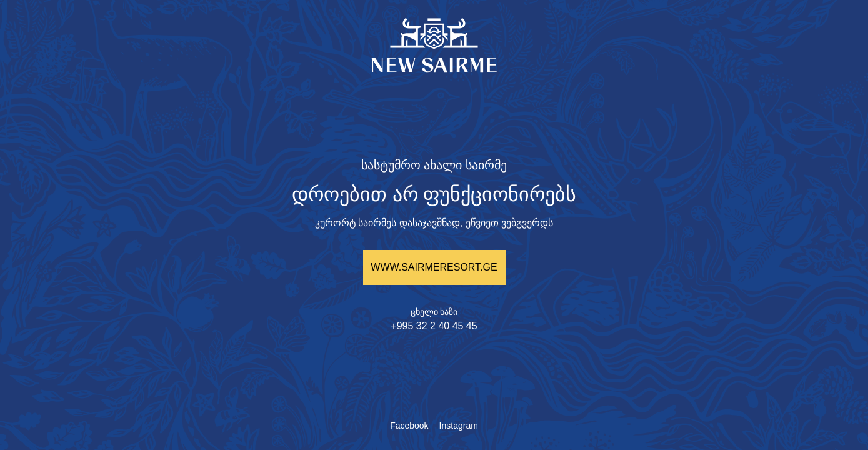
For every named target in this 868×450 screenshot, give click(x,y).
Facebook (409, 426)
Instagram (459, 426)
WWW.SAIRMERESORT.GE (434, 267)
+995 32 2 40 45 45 (434, 326)
